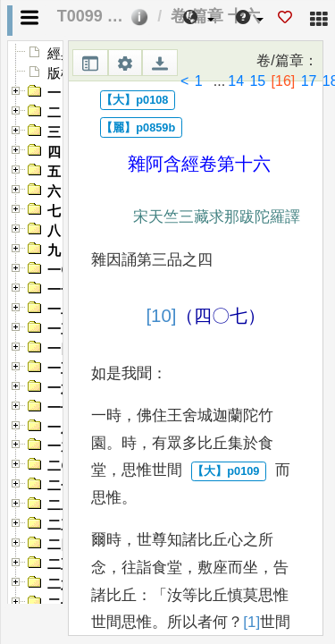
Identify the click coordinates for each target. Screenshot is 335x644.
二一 (61, 486)
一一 (61, 290)
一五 (61, 369)
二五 (61, 564)
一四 (61, 349)
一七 (61, 408)
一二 (61, 309)
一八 (61, 428)
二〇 (61, 466)
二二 (61, 505)
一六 (61, 388)
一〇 (61, 270)
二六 (61, 584)
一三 (61, 329)
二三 (61, 525)
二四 (61, 545)
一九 (61, 446)
